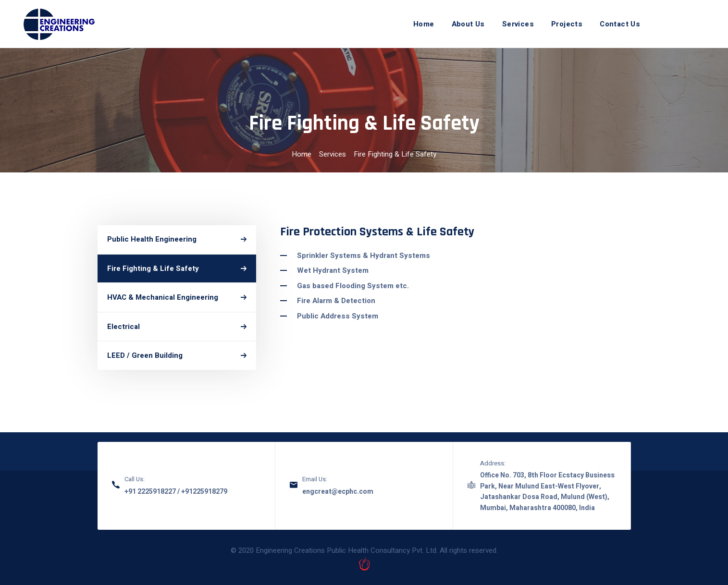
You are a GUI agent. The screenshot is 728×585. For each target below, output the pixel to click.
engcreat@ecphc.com (338, 492)
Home (302, 154)
